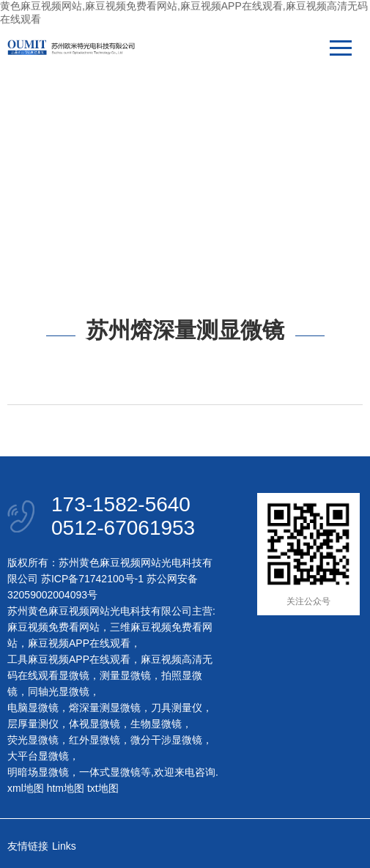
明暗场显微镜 (38, 772)
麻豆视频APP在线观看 (79, 643)
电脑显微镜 (33, 708)
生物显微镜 (156, 724)
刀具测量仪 (177, 708)
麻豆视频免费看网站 (53, 627)
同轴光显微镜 (59, 691)
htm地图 (66, 788)
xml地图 (26, 788)
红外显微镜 (95, 740)
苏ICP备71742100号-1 (92, 579)
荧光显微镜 (33, 740)
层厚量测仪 (33, 724)
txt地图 (103, 788)
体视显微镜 (95, 724)
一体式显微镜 (110, 772)
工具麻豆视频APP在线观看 (69, 659)
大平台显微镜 (38, 756)
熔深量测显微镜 (105, 708)
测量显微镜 (125, 675)
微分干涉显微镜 (166, 740)
